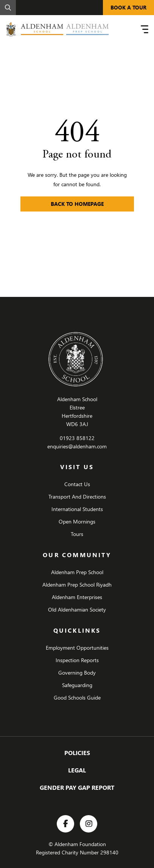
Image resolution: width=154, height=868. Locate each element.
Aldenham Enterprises (77, 597)
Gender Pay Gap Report (77, 787)
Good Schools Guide (77, 697)
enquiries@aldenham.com (77, 446)
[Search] (8, 8)
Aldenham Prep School (77, 572)
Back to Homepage (77, 204)
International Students (77, 509)
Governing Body (77, 673)
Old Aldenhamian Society (77, 609)
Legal (77, 770)
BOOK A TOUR (128, 7)
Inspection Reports (77, 660)
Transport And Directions (77, 497)
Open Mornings (77, 521)
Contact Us (77, 484)
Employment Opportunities (77, 648)
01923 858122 (77, 438)
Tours (77, 534)
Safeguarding (77, 685)
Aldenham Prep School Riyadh (77, 585)
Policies (77, 753)
